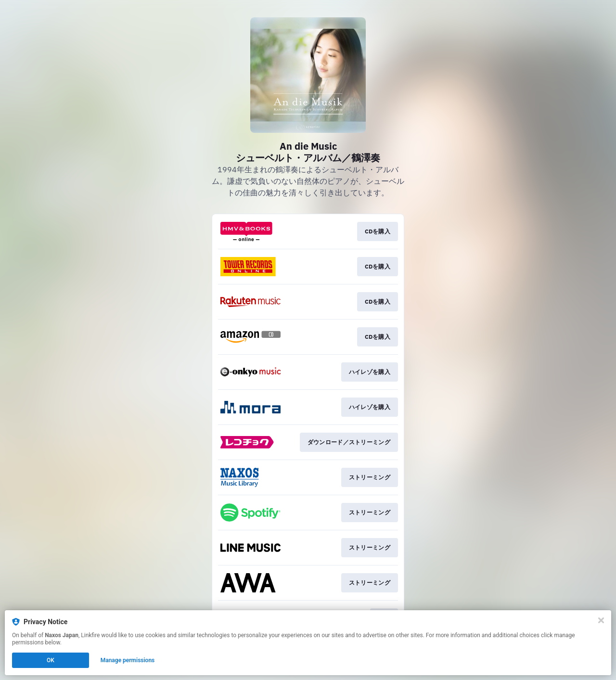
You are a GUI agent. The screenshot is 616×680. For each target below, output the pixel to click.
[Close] (601, 620)
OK (51, 660)
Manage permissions (128, 660)
